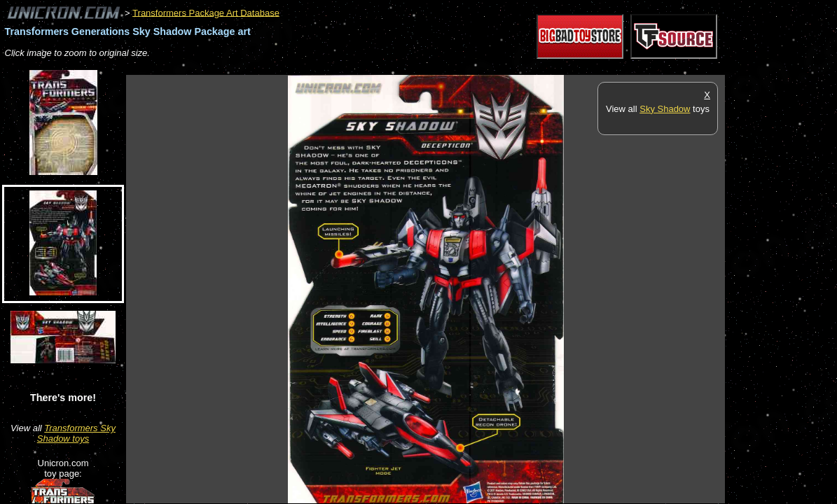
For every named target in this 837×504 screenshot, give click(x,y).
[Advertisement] (381, 68)
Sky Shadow (665, 109)
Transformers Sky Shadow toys (76, 433)
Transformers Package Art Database (206, 12)
